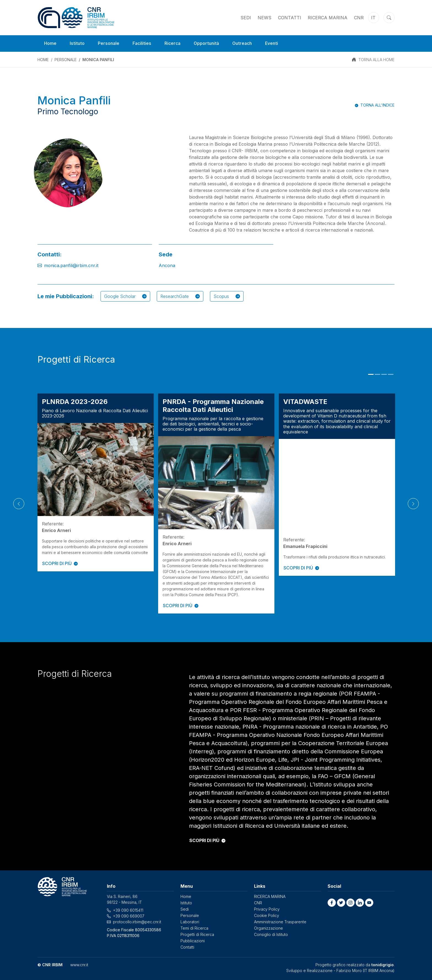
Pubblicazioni (193, 941)
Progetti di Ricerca (197, 934)
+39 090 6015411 (128, 910)
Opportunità (209, 44)
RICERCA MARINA (328, 18)
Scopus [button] (227, 296)
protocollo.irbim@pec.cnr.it (137, 922)
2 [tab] (377, 374)
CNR (359, 18)
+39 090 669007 (129, 916)
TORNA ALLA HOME (376, 60)
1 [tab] (371, 374)
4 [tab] (391, 374)
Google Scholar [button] (125, 296)
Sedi (246, 18)
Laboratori (190, 922)
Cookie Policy (267, 915)
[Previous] (19, 504)
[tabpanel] (96, 482)
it (373, 18)
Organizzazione (268, 928)
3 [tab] (384, 374)
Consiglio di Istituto (271, 934)
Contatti (290, 18)
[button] (332, 903)
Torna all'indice (377, 105)
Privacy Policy (267, 909)
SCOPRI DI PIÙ (60, 563)
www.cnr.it (79, 965)
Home (50, 44)
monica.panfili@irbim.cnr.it (71, 265)
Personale (109, 44)
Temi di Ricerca (194, 928)
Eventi (277, 44)
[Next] (413, 504)
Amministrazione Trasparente (280, 922)
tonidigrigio (383, 965)
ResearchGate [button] (180, 296)
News (264, 18)
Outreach (246, 44)
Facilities (143, 44)
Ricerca (175, 44)
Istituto (78, 44)
